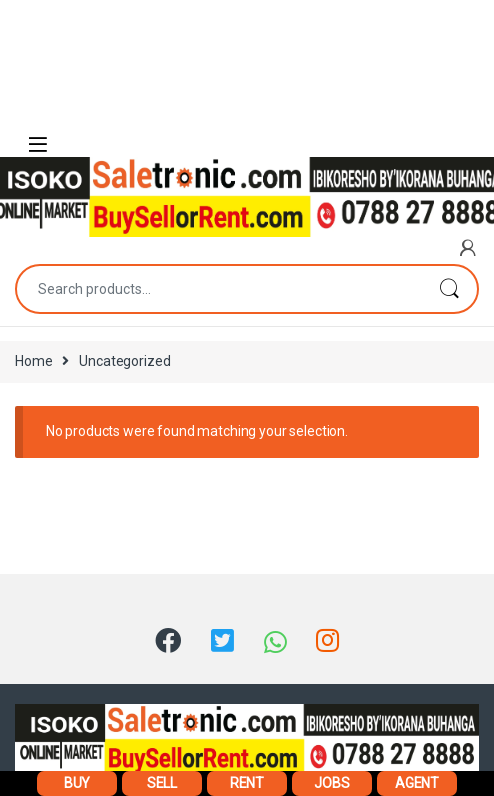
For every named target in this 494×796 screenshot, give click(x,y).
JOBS (331, 783)
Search (449, 289)
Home (33, 361)
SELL (162, 783)
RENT (247, 783)
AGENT (417, 783)
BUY (77, 783)
